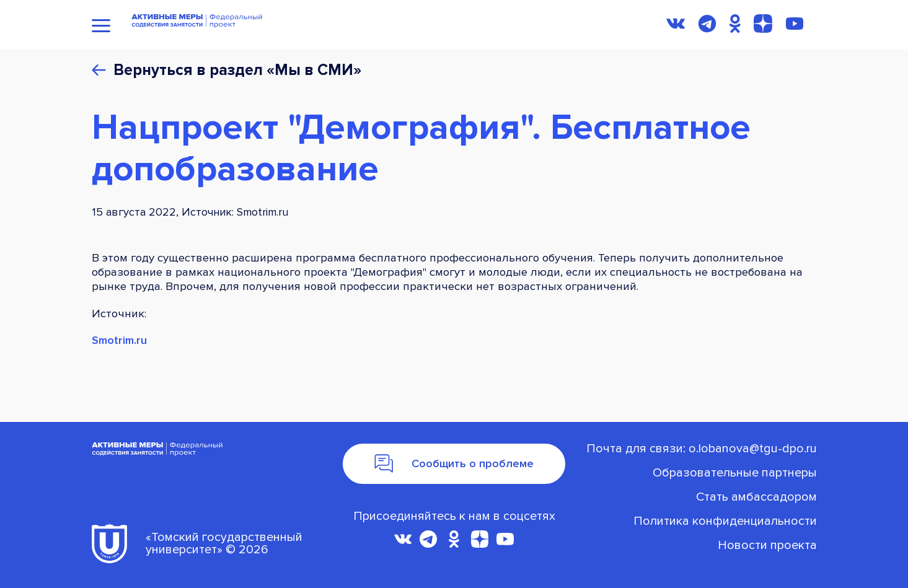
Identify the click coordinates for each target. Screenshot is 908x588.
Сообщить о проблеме (454, 464)
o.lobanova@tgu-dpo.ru (753, 449)
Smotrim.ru (119, 340)
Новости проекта (767, 545)
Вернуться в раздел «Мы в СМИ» (237, 70)
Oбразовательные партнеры (735, 473)
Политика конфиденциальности (725, 521)
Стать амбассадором (756, 497)
